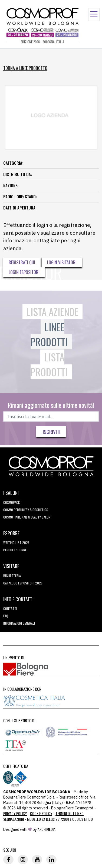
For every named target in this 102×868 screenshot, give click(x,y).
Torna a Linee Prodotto (25, 68)
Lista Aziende (52, 312)
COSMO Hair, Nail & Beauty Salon (27, 517)
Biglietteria (12, 576)
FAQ (6, 616)
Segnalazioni (14, 819)
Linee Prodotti (49, 334)
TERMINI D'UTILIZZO (70, 813)
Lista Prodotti (49, 365)
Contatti (10, 608)
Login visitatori (62, 262)
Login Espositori (24, 272)
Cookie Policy (41, 813)
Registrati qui (22, 262)
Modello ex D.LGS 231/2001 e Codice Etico (60, 819)
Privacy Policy (15, 813)
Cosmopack (11, 502)
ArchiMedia (47, 829)
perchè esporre (15, 550)
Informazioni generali (19, 623)
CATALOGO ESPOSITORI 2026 (23, 583)
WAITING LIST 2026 (16, 543)
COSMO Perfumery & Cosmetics (26, 510)
